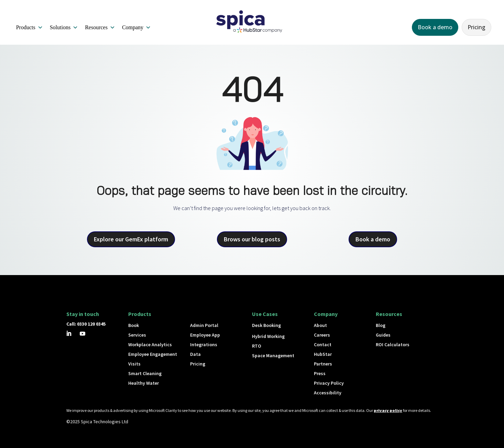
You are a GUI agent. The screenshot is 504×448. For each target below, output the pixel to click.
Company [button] (136, 28)
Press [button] (320, 373)
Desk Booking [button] (266, 325)
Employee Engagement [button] (153, 354)
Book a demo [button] (435, 27)
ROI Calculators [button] (393, 345)
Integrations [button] (204, 345)
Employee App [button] (205, 335)
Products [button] (30, 28)
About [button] (320, 325)
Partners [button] (323, 364)
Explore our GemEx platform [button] (131, 239)
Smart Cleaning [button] (145, 373)
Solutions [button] (64, 28)
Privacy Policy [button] (329, 383)
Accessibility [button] (328, 393)
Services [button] (137, 335)
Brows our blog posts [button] (252, 239)
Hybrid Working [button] (268, 336)
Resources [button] (100, 28)
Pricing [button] (476, 27)
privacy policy (388, 410)
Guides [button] (383, 335)
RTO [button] (257, 346)
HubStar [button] (323, 354)
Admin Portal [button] (204, 325)
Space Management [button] (273, 356)
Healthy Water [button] (144, 383)
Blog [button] (381, 325)
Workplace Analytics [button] (150, 345)
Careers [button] (322, 335)
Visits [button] (134, 364)
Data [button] (195, 354)
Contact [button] (323, 345)
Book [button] (134, 325)
